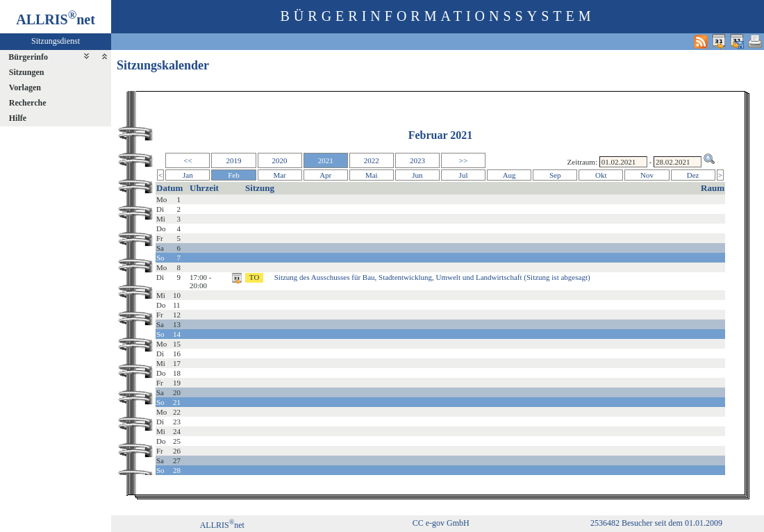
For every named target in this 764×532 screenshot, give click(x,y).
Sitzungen (27, 72)
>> (463, 160)
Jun (417, 175)
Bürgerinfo (28, 57)
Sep (555, 175)
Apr (325, 175)
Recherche (28, 103)
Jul (464, 175)
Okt (601, 175)
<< (188, 160)
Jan (188, 175)
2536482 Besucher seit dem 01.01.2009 (656, 523)
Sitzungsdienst (56, 41)
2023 (417, 160)
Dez (693, 175)
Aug (509, 175)
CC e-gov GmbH (441, 523)
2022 (372, 160)
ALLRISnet (222, 525)
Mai (372, 175)
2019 (233, 160)
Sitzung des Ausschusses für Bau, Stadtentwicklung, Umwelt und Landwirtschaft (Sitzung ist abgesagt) (432, 277)
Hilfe (18, 118)
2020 (280, 160)
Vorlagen (25, 88)
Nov (647, 175)
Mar (279, 175)
